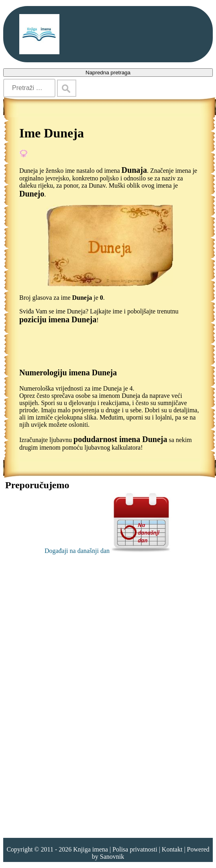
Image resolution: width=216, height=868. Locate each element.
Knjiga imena (91, 849)
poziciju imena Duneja (58, 319)
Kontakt (172, 849)
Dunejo (32, 194)
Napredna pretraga (108, 73)
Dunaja (134, 170)
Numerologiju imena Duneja (68, 373)
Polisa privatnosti (135, 849)
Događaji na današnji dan (108, 551)
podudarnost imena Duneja (120, 439)
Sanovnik (112, 857)
